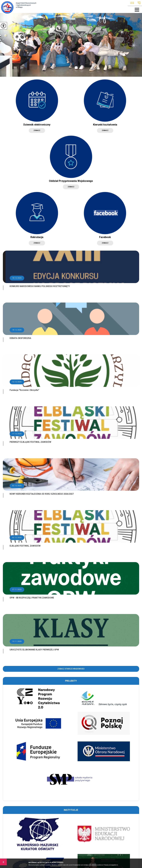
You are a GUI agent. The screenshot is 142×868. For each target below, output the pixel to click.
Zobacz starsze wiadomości (71, 669)
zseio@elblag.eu (132, 3)
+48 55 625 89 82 (139, 3)
